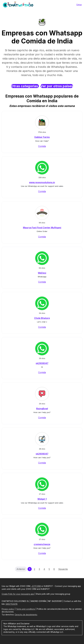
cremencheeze (42, 544)
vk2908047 (42, 363)
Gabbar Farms (42, 137)
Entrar (79, 5)
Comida (42, 146)
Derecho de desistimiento (26, 615)
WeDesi (42, 273)
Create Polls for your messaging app (18, 594)
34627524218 (11, 604)
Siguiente (63, 569)
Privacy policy (8, 609)
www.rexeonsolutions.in (42, 182)
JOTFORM (36, 586)
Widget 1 (42, 499)
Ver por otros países (57, 86)
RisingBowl (42, 409)
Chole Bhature (42, 318)
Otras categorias (25, 86)
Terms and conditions (26, 609)
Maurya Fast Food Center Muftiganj (42, 228)
